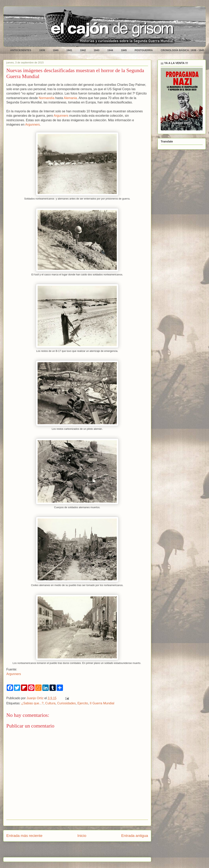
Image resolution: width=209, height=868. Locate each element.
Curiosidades (66, 703)
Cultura (50, 703)
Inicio (82, 836)
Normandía (47, 98)
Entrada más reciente (24, 836)
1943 (96, 50)
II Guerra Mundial (102, 703)
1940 (56, 50)
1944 (110, 50)
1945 (124, 50)
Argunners (61, 116)
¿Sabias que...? (32, 703)
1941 (69, 50)
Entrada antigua (135, 836)
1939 (42, 50)
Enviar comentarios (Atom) (87, 851)
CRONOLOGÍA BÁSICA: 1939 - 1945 (182, 50)
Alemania (70, 98)
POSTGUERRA (144, 50)
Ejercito (83, 703)
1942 (83, 50)
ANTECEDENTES (21, 50)
